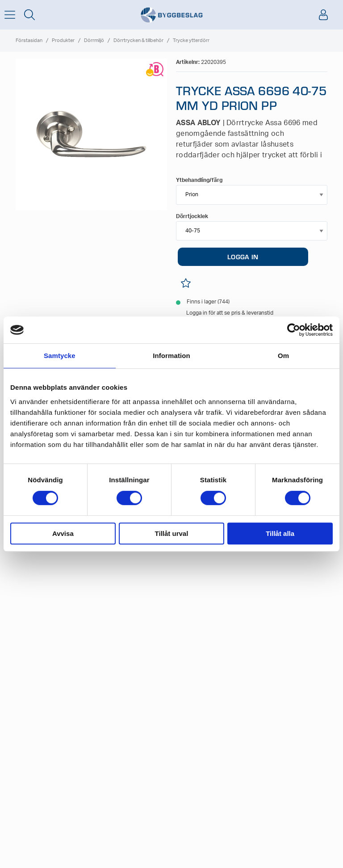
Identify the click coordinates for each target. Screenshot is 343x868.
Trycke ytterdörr (191, 40)
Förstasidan (29, 40)
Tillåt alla (280, 533)
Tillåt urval (172, 533)
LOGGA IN (243, 257)
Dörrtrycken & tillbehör (138, 40)
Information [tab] (171, 356)
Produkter (63, 40)
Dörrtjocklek (192, 216)
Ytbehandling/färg (199, 180)
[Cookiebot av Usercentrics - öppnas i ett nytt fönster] (294, 330)
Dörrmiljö (94, 40)
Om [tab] (283, 356)
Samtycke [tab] (60, 356)
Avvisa (63, 533)
